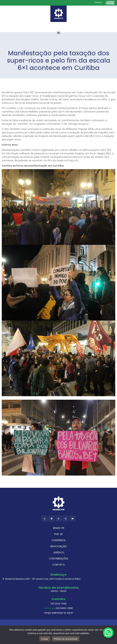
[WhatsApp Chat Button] (108, 633)
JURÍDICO (59, 552)
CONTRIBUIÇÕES (59, 559)
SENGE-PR (59, 528)
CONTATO (58, 565)
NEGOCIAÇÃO (59, 546)
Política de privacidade (66, 639)
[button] (58, 33)
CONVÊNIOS (59, 540)
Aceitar (45, 639)
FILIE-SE (58, 534)
